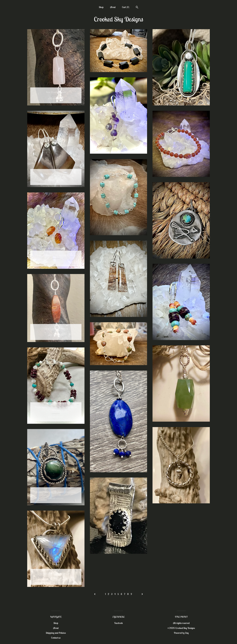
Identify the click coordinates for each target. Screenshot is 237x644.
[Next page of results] (142, 594)
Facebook (118, 623)
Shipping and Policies (56, 633)
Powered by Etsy (181, 633)
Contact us (56, 638)
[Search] (137, 8)
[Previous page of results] (95, 594)
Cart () (126, 7)
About (113, 7)
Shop (101, 7)
